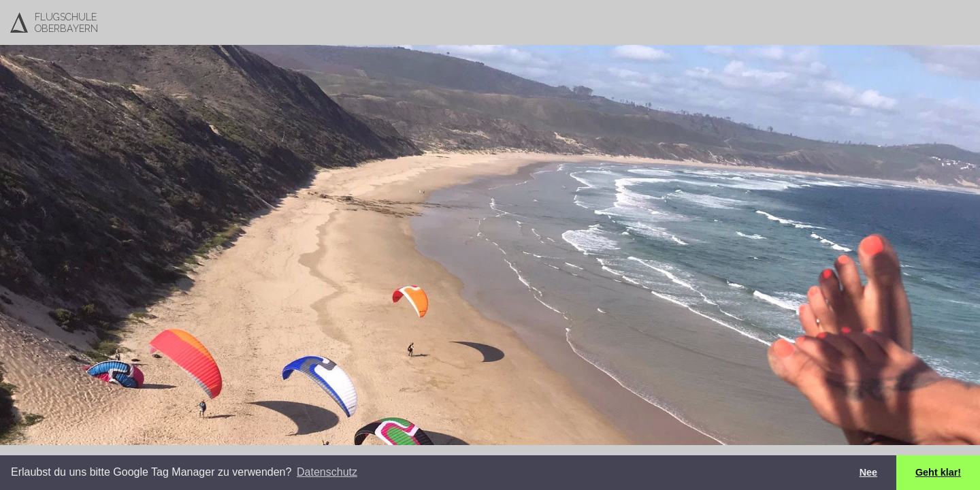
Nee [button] (868, 472)
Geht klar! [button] (938, 472)
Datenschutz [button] (327, 472)
